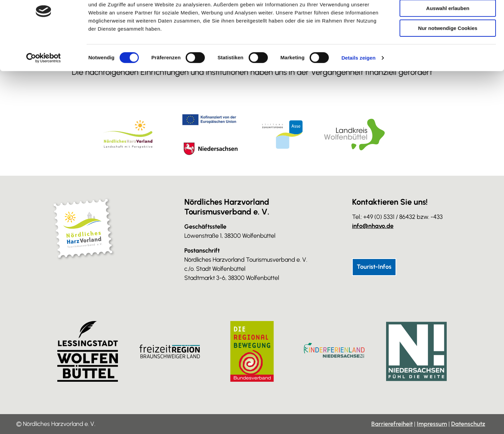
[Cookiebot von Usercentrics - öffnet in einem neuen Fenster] (44, 86)
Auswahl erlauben (448, 37)
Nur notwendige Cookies (448, 56)
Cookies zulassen (448, 17)
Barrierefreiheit (392, 424)
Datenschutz (468, 424)
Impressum (432, 424)
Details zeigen (358, 86)
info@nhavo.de (373, 226)
